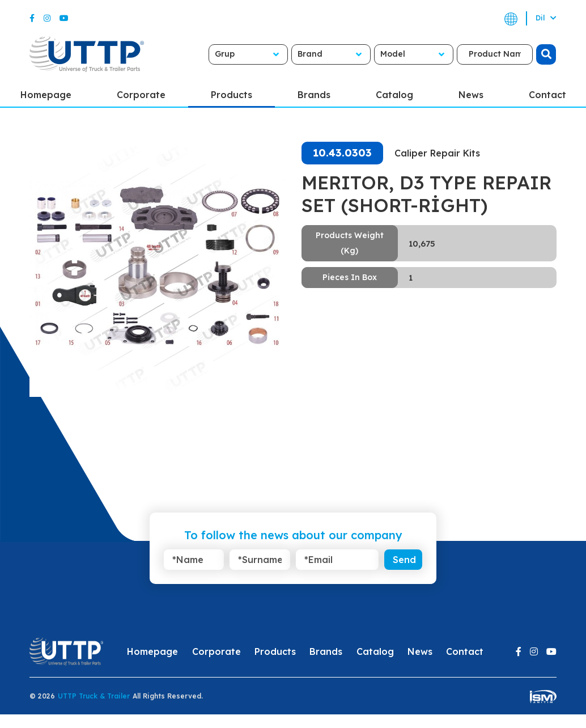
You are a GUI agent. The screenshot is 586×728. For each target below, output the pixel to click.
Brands (314, 95)
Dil (546, 18)
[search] (536, 54)
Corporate (141, 95)
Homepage (152, 651)
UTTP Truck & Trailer (94, 696)
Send (404, 560)
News (471, 95)
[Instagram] (47, 18)
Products (232, 95)
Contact (465, 651)
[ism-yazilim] (543, 696)
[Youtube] (64, 18)
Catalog (394, 95)
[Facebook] (32, 18)
